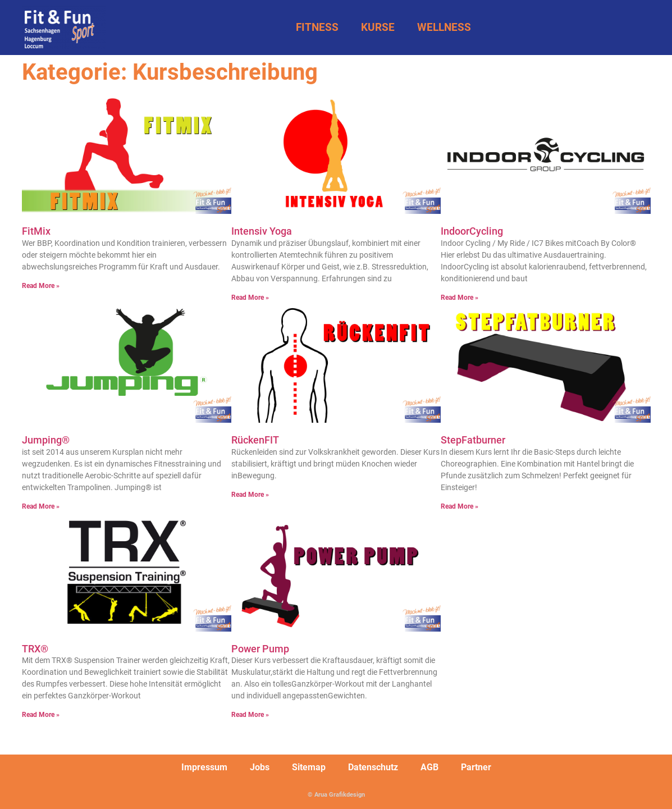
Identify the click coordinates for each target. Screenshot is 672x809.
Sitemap (309, 767)
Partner (476, 767)
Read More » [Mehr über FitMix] (41, 286)
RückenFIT (255, 440)
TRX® (35, 649)
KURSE (378, 27)
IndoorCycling (472, 231)
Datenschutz (373, 767)
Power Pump (260, 649)
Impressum (204, 767)
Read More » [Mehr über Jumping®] (41, 506)
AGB (429, 767)
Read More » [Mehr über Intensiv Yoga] (250, 298)
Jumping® (46, 440)
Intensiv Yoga (262, 231)
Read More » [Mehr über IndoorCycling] (460, 298)
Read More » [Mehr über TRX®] (41, 715)
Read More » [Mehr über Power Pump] (250, 715)
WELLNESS (444, 27)
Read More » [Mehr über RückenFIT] (250, 495)
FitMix (36, 231)
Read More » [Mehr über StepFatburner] (460, 506)
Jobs (260, 767)
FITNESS (317, 27)
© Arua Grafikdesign (336, 795)
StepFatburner (473, 440)
